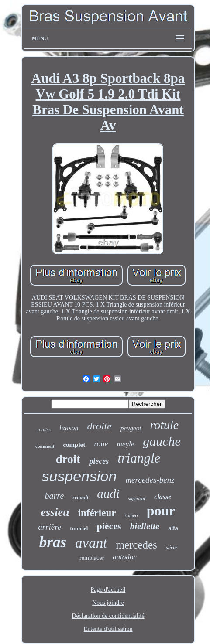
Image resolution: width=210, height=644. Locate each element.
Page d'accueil (108, 590)
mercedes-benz (150, 480)
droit (68, 459)
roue (101, 444)
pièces (109, 526)
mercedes (136, 545)
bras (53, 542)
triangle (139, 458)
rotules (44, 429)
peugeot (131, 428)
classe (163, 497)
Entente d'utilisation (108, 629)
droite (99, 426)
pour (161, 511)
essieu (55, 512)
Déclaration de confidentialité (108, 616)
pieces (99, 461)
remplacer (92, 558)
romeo (131, 515)
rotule (164, 425)
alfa (173, 528)
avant (91, 543)
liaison (69, 428)
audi (108, 494)
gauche (162, 441)
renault (80, 497)
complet (74, 445)
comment (45, 446)
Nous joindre (108, 603)
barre (55, 496)
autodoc (125, 557)
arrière (50, 527)
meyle (126, 444)
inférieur (97, 513)
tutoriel (79, 528)
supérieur (137, 499)
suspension (79, 476)
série (171, 547)
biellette (145, 526)
